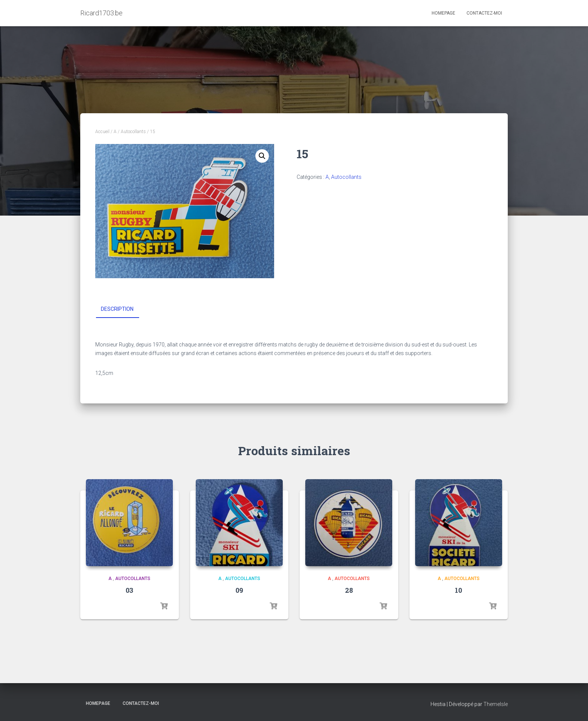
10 (458, 590)
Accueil (102, 132)
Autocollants (133, 132)
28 (349, 590)
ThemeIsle (496, 704)
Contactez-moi (484, 13)
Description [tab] (117, 309)
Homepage (443, 13)
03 (129, 590)
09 (239, 590)
